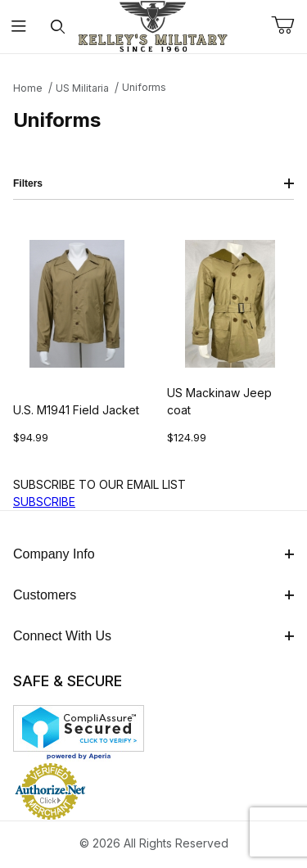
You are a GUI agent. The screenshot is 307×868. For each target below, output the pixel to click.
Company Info (153, 554)
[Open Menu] (19, 27)
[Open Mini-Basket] (289, 25)
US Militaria (82, 88)
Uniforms (144, 87)
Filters (153, 183)
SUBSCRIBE (44, 502)
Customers (153, 595)
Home (28, 88)
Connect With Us (153, 636)
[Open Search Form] (58, 27)
